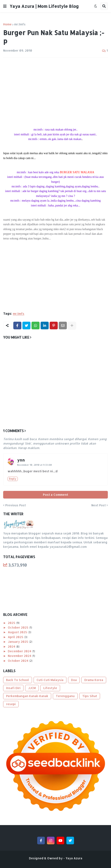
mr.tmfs (20, 24)
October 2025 (18, 627)
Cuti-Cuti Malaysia (50, 680)
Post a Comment (55, 495)
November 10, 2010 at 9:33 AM (34, 465)
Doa (74, 680)
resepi (11, 704)
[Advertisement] (55, 92)
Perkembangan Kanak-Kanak (27, 696)
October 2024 (18, 661)
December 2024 (20, 651)
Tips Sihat (90, 696)
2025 (12, 623)
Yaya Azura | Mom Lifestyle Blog (44, 6)
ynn (21, 460)
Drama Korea (94, 680)
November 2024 (20, 656)
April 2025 (16, 637)
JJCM (32, 688)
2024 (12, 646)
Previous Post (16, 505)
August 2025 (18, 632)
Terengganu (65, 696)
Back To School (18, 680)
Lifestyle (50, 688)
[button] (5, 6)
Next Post (99, 505)
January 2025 (18, 642)
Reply (13, 479)
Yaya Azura (74, 858)
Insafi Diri (13, 688)
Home (7, 24)
